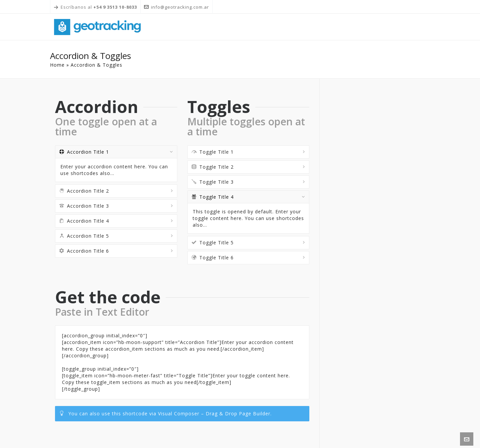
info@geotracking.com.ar (176, 7)
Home (57, 65)
